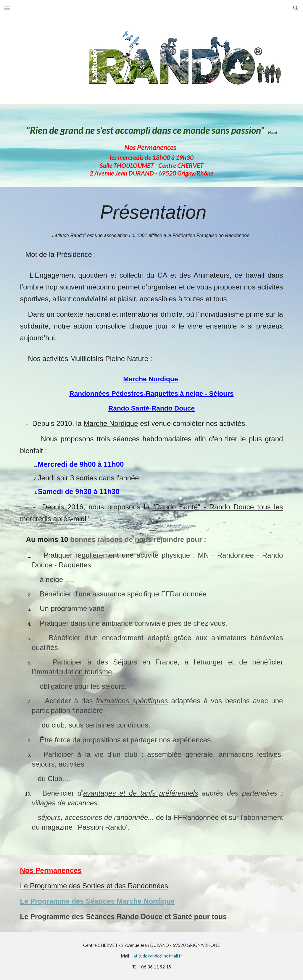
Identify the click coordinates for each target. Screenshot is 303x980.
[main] (152, 145)
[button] (7, 8)
